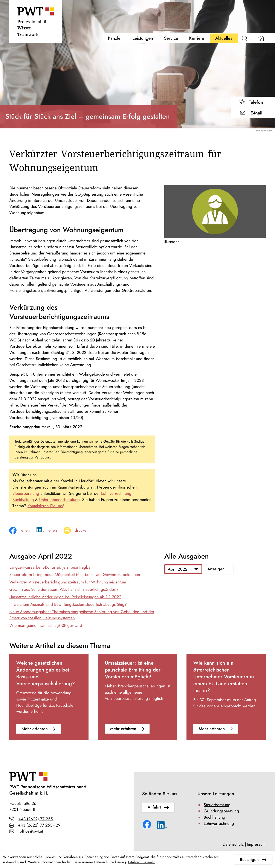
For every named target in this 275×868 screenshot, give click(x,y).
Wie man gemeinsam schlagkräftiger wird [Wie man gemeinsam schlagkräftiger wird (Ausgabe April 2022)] (46, 626)
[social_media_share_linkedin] (50, 530)
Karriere (197, 38)
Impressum (256, 844)
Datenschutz (233, 844)
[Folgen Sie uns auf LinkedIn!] (162, 826)
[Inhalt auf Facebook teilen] (23, 530)
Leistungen (143, 38)
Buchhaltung (24, 500)
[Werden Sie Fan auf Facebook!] (148, 825)
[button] (253, 102)
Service (171, 38)
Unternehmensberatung (59, 500)
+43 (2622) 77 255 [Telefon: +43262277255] (36, 819)
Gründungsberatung (221, 811)
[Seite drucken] (79, 530)
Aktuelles (224, 38)
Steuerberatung (26, 493)
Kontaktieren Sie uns (45, 506)
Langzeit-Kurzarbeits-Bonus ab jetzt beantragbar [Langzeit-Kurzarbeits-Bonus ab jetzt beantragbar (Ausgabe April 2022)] (50, 567)
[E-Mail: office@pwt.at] (253, 113)
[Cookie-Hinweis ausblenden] (253, 860)
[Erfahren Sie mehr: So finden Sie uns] (158, 807)
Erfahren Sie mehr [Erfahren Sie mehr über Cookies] (141, 862)
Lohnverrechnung (116, 493)
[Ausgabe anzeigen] (218, 569)
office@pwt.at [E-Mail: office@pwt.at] (31, 831)
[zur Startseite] (35, 23)
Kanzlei (115, 38)
